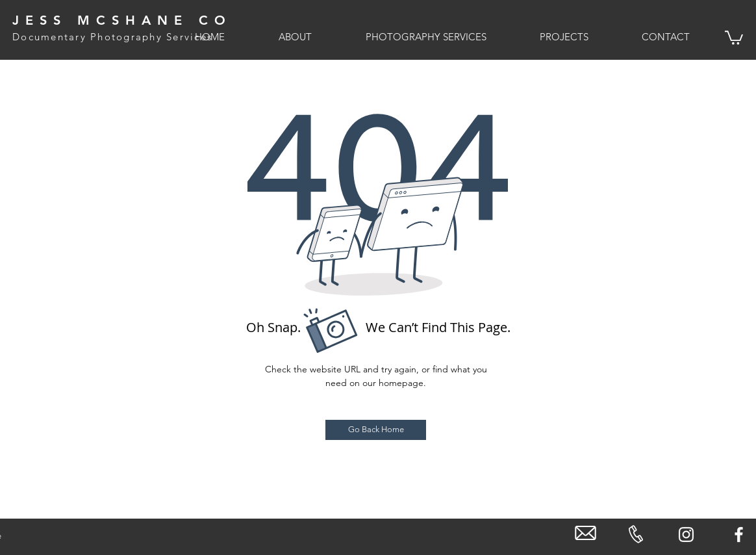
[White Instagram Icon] (686, 535)
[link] (734, 37)
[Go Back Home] (376, 430)
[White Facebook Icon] (739, 535)
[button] (278, 37)
